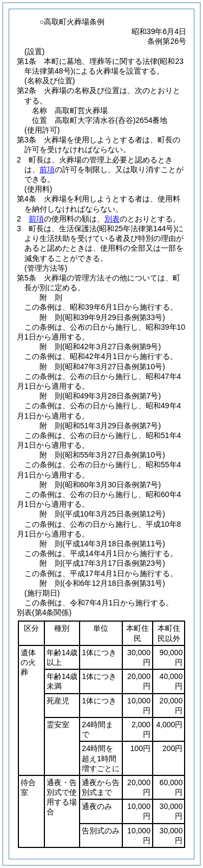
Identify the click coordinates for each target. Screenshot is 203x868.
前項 (47, 169)
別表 (112, 219)
